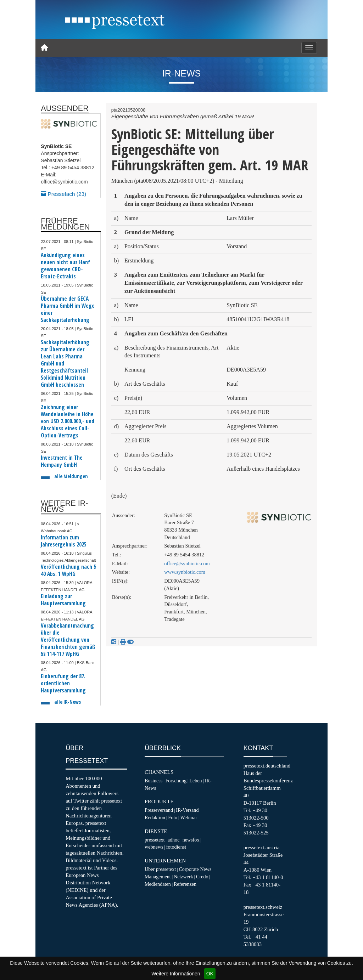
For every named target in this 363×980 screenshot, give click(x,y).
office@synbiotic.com (187, 563)
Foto (173, 817)
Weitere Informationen (176, 974)
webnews (154, 847)
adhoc (174, 840)
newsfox (191, 840)
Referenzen (185, 884)
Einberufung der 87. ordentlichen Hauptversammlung (63, 683)
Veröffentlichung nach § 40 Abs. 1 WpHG (68, 570)
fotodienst (176, 847)
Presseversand (159, 810)
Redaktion (155, 817)
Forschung (176, 781)
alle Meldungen (71, 476)
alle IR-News (68, 702)
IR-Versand (187, 810)
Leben (196, 781)
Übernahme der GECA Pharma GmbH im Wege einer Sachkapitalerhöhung (68, 309)
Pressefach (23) (63, 194)
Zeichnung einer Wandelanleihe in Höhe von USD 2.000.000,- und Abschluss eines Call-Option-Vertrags (68, 421)
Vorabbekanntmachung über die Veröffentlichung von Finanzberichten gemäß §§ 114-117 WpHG (68, 640)
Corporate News (195, 869)
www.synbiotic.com (185, 572)
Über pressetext (160, 869)
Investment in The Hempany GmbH (62, 461)
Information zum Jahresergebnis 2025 (64, 541)
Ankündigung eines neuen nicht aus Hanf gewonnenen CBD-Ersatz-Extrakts (65, 266)
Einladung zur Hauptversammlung (63, 600)
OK (210, 974)
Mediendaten (158, 884)
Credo (202, 877)
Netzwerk (183, 877)
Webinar (188, 817)
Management (158, 877)
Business (153, 781)
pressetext (155, 840)
